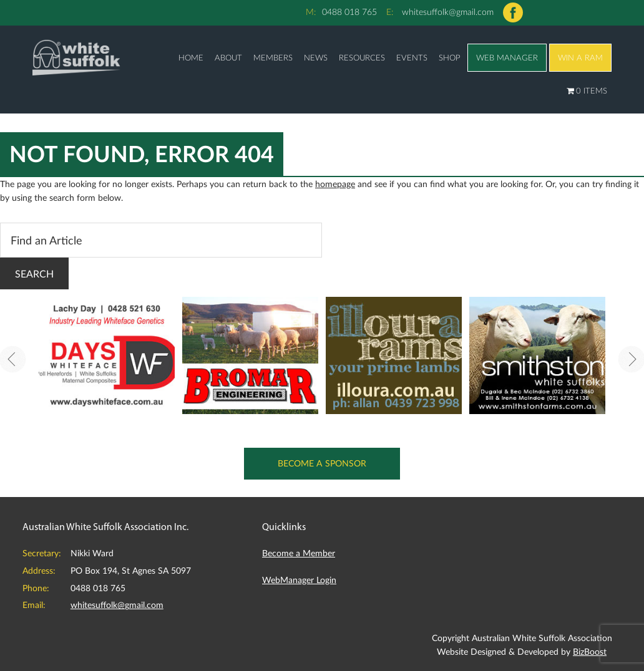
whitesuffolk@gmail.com (448, 12)
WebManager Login (299, 580)
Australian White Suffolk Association (76, 57)
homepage (335, 184)
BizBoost (590, 651)
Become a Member (299, 553)
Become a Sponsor (322, 463)
